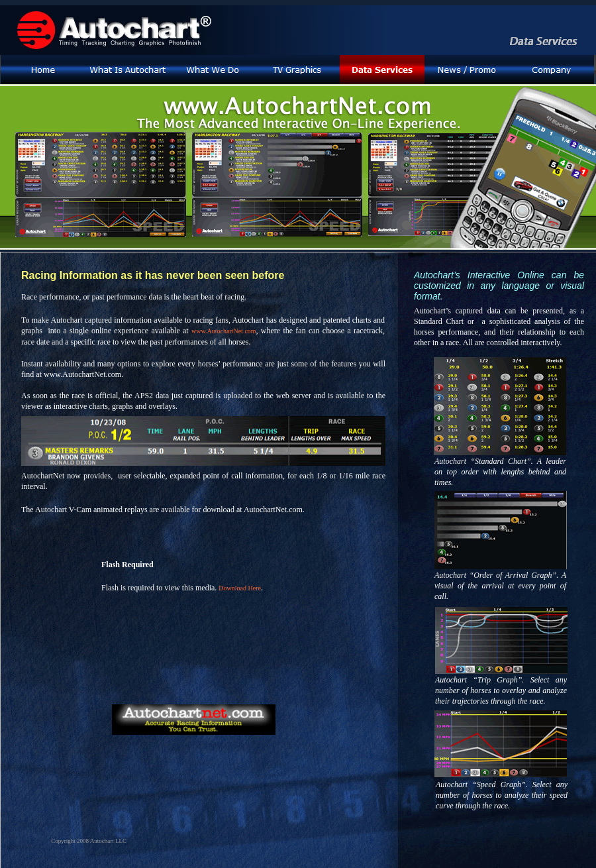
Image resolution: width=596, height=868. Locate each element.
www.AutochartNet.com (224, 331)
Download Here (240, 588)
